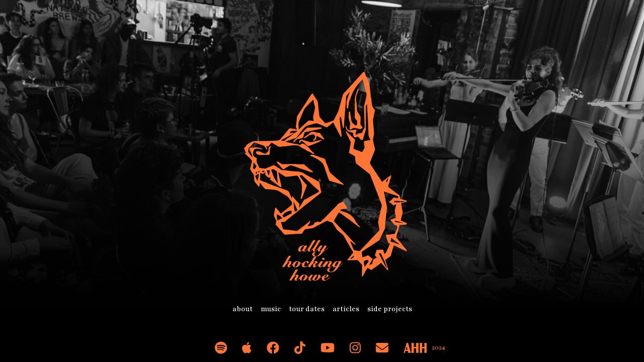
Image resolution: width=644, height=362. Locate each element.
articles (346, 309)
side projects (390, 309)
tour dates (307, 309)
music (271, 309)
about (243, 309)
